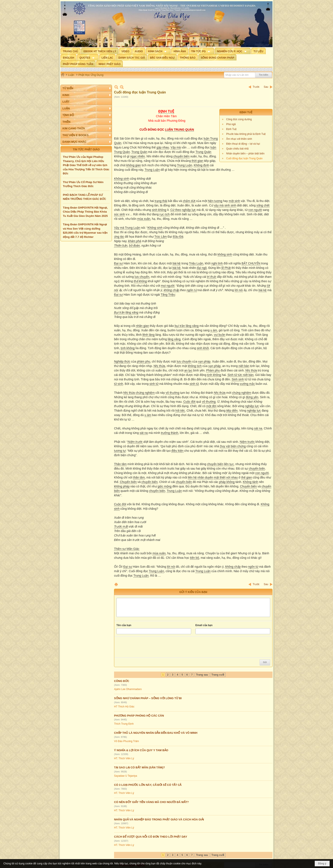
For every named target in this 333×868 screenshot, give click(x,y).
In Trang (116, 584)
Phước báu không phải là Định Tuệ (246, 134)
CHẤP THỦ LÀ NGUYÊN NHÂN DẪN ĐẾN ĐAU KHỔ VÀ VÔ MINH (156, 733)
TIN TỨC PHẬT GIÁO (86, 149)
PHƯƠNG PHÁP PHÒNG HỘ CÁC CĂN (139, 716)
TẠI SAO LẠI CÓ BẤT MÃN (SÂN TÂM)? (139, 767)
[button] (158, 51)
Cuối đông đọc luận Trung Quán (244, 158)
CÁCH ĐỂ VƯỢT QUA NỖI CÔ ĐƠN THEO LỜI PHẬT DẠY (151, 837)
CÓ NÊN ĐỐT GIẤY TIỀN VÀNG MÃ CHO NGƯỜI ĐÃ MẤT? (151, 802)
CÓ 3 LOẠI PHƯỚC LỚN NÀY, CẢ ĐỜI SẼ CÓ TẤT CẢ (148, 785)
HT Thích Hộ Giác (124, 707)
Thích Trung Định (124, 724)
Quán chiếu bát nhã (237, 149)
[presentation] (149, 647)
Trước (256, 87)
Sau (266, 87)
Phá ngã (231, 124)
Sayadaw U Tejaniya (126, 776)
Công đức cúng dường (239, 119)
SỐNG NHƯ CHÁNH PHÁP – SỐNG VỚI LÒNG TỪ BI (148, 698)
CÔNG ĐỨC (122, 681)
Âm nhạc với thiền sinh (239, 139)
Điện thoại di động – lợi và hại (243, 144)
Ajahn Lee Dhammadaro (128, 689)
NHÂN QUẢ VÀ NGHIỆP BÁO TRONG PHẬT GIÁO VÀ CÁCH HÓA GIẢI (159, 819)
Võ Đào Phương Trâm (126, 741)
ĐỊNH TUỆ (246, 112)
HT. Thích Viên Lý (124, 758)
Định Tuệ (231, 129)
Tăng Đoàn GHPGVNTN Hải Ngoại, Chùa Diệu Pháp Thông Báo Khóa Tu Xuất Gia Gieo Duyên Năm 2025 (85, 212)
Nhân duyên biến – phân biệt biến (245, 154)
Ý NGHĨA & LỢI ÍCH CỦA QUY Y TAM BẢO (141, 750)
